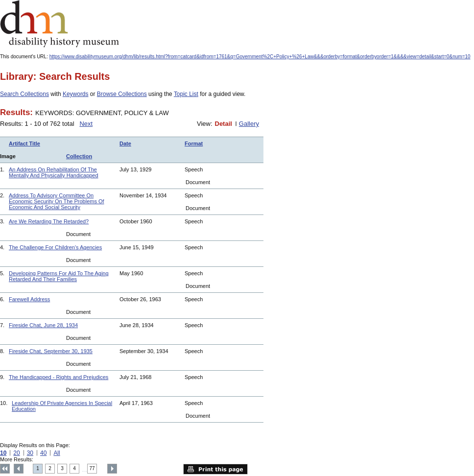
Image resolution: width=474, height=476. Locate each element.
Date (125, 143)
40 (43, 453)
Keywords (76, 94)
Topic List (186, 94)
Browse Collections (122, 94)
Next (86, 124)
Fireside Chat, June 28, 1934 (43, 325)
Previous (19, 469)
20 (16, 453)
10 (3, 453)
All (57, 453)
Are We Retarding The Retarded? (49, 221)
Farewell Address (29, 299)
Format (194, 143)
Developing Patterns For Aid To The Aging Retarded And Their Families (59, 276)
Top (5, 469)
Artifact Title (24, 143)
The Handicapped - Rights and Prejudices (59, 377)
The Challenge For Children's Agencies (55, 247)
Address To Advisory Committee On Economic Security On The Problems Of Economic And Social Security (57, 201)
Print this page (215, 469)
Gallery (249, 124)
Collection (79, 156)
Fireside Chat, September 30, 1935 (51, 351)
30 (30, 453)
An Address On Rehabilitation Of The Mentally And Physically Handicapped (54, 172)
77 (92, 468)
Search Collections (24, 94)
